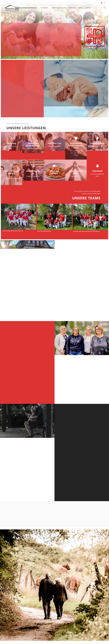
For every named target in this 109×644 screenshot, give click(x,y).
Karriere (72, 8)
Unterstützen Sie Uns (59, 8)
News (80, 8)
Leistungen (44, 8)
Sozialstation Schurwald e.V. (28, 8)
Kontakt (88, 8)
